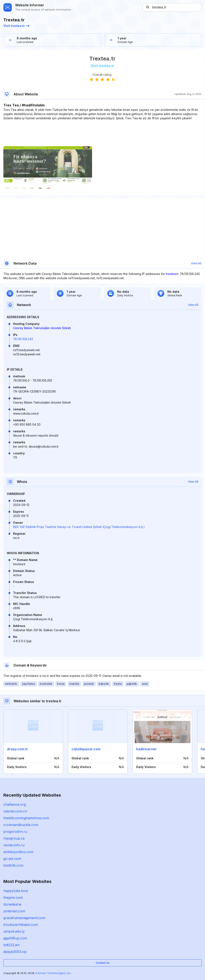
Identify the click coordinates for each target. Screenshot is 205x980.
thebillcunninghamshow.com (26, 818)
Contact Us (102, 963)
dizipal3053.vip (15, 952)
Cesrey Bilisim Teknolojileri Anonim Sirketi (42, 328)
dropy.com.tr (18, 749)
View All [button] (196, 263)
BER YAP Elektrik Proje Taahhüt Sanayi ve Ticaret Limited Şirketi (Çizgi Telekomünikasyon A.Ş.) (79, 527)
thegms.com (13, 898)
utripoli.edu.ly (14, 931)
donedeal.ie (12, 904)
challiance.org (15, 804)
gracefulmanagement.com (24, 918)
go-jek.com (12, 859)
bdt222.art (11, 945)
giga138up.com (15, 938)
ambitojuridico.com (18, 852)
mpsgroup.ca (14, 838)
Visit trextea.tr (16, 26)
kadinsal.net (146, 749)
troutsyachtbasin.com (21, 925)
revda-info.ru (14, 845)
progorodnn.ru (15, 832)
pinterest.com (14, 911)
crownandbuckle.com (21, 825)
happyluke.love (16, 891)
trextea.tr (172, 274)
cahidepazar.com (86, 749)
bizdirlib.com (13, 865)
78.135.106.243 (23, 339)
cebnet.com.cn (15, 811)
